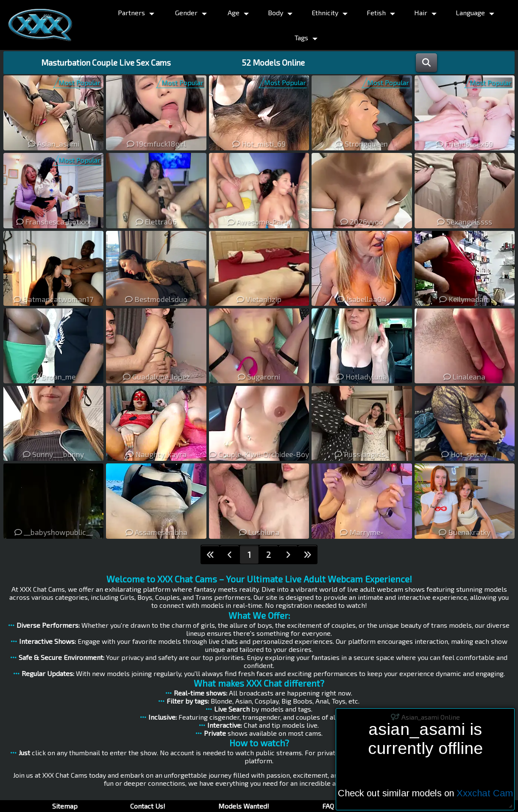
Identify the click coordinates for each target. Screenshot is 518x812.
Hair (421, 12)
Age (234, 12)
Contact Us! (148, 806)
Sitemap (65, 806)
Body (276, 12)
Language (470, 12)
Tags (301, 37)
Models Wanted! (244, 806)
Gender (186, 12)
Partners (131, 12)
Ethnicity (325, 12)
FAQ (328, 806)
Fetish (376, 12)
